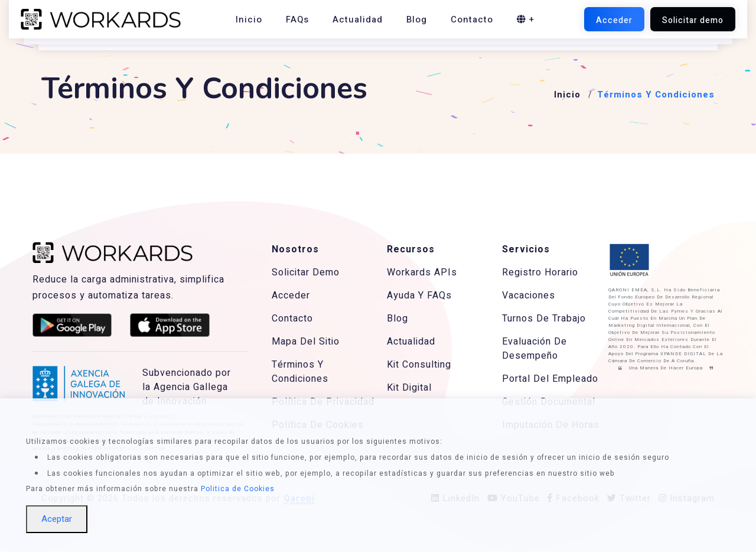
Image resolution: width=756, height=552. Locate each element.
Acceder (291, 296)
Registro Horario (540, 272)
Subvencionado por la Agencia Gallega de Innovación (187, 387)
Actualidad (358, 20)
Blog (417, 20)
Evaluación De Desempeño (535, 349)
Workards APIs (422, 272)
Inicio (249, 20)
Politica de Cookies (238, 489)
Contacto (472, 20)
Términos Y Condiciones (300, 372)
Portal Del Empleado (550, 379)
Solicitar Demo (306, 272)
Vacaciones (529, 296)
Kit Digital (409, 388)
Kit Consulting (419, 365)
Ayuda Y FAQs (419, 296)
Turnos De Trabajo (544, 319)
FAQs (297, 20)
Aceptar (57, 519)
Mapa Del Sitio (306, 342)
